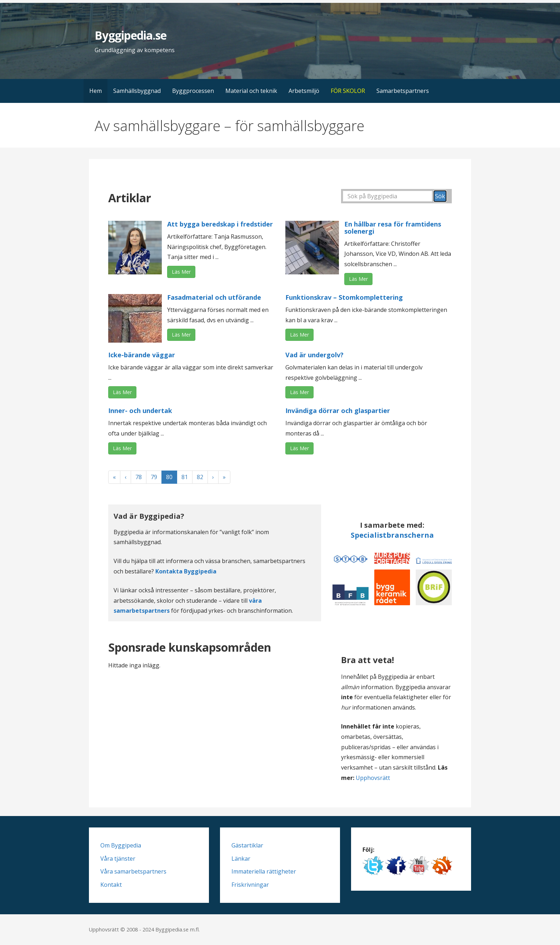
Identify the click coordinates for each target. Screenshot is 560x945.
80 (169, 477)
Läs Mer (181, 272)
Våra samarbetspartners (133, 871)
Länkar (241, 859)
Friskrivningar (250, 885)
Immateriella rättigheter (264, 871)
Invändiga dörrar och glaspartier (338, 411)
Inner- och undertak (140, 411)
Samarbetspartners (403, 91)
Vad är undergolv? (314, 355)
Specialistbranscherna (392, 535)
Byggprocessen (193, 91)
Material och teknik (251, 91)
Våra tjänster (118, 859)
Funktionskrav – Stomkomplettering (344, 297)
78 (139, 477)
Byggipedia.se (131, 35)
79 (154, 477)
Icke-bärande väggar (142, 355)
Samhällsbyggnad (137, 91)
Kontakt (111, 885)
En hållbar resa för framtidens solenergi (393, 228)
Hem (96, 91)
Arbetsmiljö (304, 91)
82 (200, 477)
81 (185, 477)
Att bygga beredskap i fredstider (220, 224)
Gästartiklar (247, 845)
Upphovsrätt (373, 778)
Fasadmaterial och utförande (214, 297)
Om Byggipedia (121, 845)
